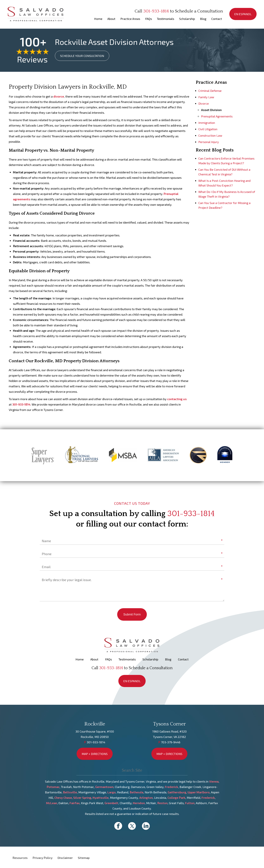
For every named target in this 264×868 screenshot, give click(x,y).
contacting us (177, 399)
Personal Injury (209, 142)
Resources (20, 858)
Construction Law (210, 135)
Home (98, 19)
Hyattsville (101, 798)
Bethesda (136, 792)
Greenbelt (111, 803)
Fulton (190, 803)
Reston (162, 803)
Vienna (214, 781)
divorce (59, 96)
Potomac (53, 787)
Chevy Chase (63, 798)
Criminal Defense (210, 91)
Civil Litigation (208, 129)
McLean (52, 803)
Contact (217, 19)
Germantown (104, 787)
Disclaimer (65, 858)
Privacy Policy (43, 858)
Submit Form (132, 614)
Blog (203, 19)
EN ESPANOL (243, 14)
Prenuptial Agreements (217, 116)
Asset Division (211, 110)
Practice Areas (130, 19)
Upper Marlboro (199, 792)
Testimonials (166, 19)
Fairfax (75, 803)
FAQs (148, 19)
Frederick (171, 787)
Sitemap (84, 858)
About (111, 19)
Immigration (207, 123)
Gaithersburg (177, 792)
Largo (112, 792)
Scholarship (187, 19)
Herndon (139, 803)
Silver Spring (82, 798)
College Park (176, 798)
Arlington (146, 798)
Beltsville (70, 792)
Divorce (204, 103)
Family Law (206, 97)
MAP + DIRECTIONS (95, 754)
